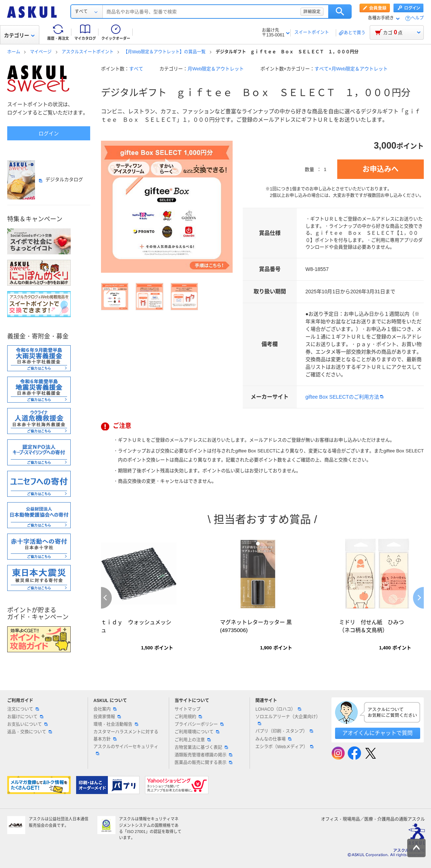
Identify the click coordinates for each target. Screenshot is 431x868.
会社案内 (105, 709)
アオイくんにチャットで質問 (377, 733)
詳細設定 (312, 12)
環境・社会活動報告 (116, 724)
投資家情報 (107, 717)
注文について (23, 709)
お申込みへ (381, 169)
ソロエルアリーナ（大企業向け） (288, 720)
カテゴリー (19, 35)
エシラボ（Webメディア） (284, 747)
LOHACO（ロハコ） (278, 709)
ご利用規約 (188, 717)
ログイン (49, 133)
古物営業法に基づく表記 (201, 748)
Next (418, 598)
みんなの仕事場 (273, 739)
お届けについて (25, 717)
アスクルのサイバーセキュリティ (126, 750)
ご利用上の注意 (193, 740)
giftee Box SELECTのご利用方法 (342, 397)
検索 (340, 12)
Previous (106, 598)
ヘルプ (417, 18)
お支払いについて (27, 724)
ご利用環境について (197, 732)
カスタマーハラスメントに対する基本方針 (126, 735)
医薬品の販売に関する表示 (203, 763)
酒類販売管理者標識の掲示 (203, 755)
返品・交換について (30, 732)
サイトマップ (188, 709)
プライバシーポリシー (199, 724)
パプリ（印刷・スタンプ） (284, 731)
